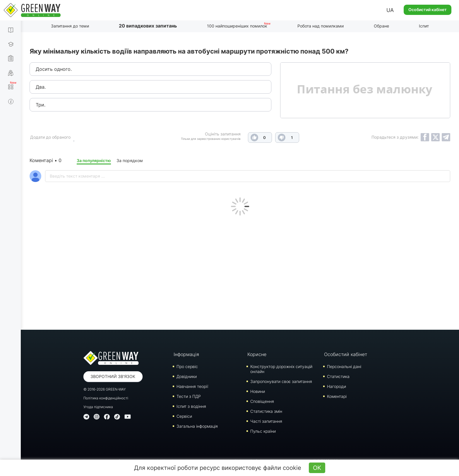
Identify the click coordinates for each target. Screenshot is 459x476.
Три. (41, 105)
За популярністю (94, 160)
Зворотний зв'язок (113, 376)
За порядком (130, 160)
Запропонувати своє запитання (281, 381)
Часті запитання (266, 421)
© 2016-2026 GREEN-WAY (105, 389)
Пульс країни (263, 431)
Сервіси (184, 416)
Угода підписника (98, 407)
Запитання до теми (70, 26)
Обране (381, 26)
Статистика (338, 376)
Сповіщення (262, 401)
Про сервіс (187, 366)
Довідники (187, 376)
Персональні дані (344, 366)
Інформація (186, 354)
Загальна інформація (197, 426)
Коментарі (337, 396)
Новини (258, 391)
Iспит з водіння (191, 406)
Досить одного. (54, 69)
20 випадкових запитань (148, 26)
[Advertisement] (240, 271)
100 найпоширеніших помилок (237, 26)
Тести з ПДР (189, 396)
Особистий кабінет (428, 10)
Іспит (424, 26)
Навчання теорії (192, 386)
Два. (41, 87)
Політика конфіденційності (106, 398)
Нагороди (336, 386)
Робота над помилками (321, 26)
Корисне (257, 354)
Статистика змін (266, 411)
